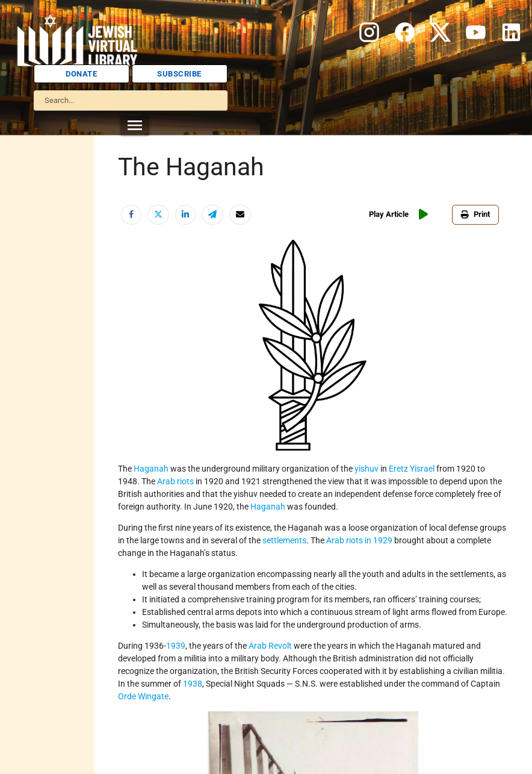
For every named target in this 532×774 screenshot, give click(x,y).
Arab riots (175, 481)
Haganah (151, 469)
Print (475, 214)
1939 (176, 646)
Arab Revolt (270, 646)
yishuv (367, 469)
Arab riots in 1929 (359, 540)
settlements (284, 540)
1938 (193, 684)
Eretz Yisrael (412, 469)
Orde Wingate (143, 696)
